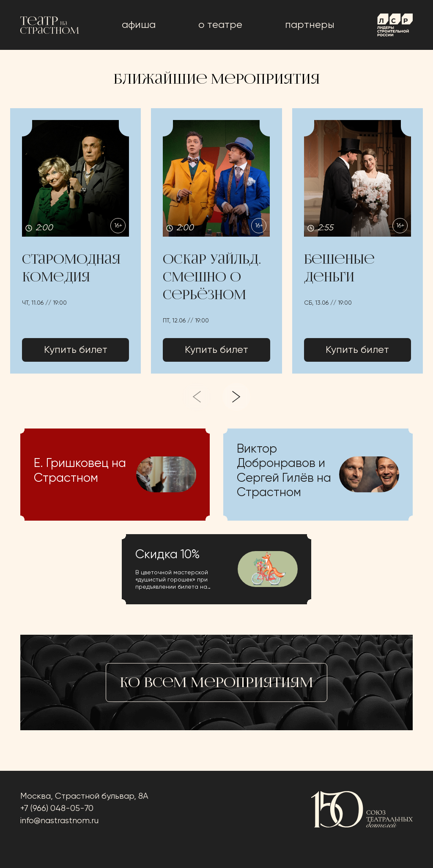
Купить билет (76, 350)
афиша (139, 25)
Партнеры (310, 25)
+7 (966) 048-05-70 (57, 809)
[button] (75, 241)
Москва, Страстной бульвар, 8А (84, 796)
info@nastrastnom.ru (59, 821)
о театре (220, 25)
